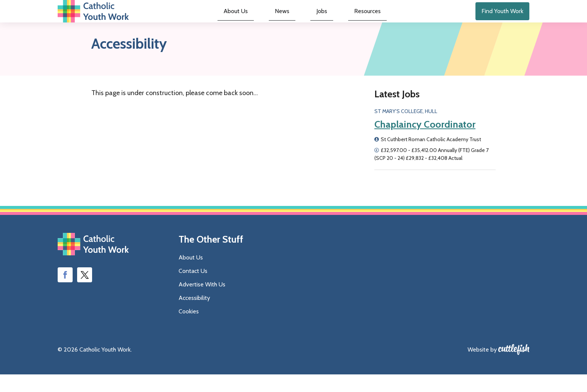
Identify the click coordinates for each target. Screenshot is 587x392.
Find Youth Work (502, 20)
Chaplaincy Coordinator (425, 142)
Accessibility (194, 315)
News (287, 21)
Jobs (316, 21)
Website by (482, 367)
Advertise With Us (202, 302)
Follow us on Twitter (85, 293)
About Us (251, 21)
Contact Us (193, 288)
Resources (352, 21)
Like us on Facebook (65, 293)
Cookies (189, 329)
